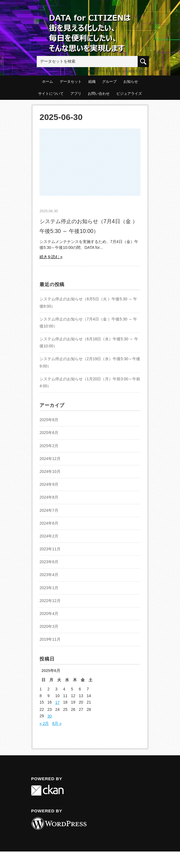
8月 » (57, 723)
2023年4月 (49, 575)
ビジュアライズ (129, 94)
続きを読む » (51, 257)
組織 (92, 82)
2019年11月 (50, 639)
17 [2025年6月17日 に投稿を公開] (57, 702)
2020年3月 (49, 626)
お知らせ (131, 82)
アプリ (76, 94)
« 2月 (44, 723)
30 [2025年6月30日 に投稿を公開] (50, 716)
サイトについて (51, 94)
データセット (71, 82)
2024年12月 (50, 459)
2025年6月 (49, 433)
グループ (109, 82)
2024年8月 (49, 497)
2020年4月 (49, 614)
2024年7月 (49, 510)
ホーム (48, 82)
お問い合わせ (99, 94)
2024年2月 (49, 536)
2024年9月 (49, 484)
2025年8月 (49, 420)
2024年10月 (50, 471)
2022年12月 (50, 601)
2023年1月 (49, 588)
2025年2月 (49, 446)
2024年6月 (49, 523)
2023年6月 (49, 562)
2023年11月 (50, 549)
